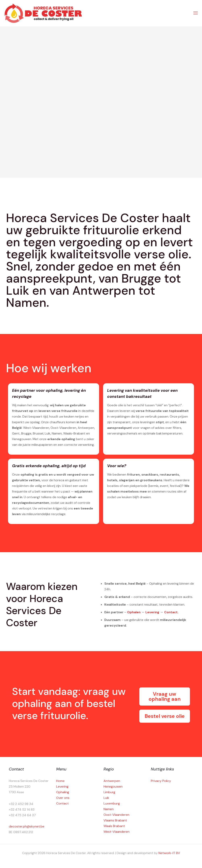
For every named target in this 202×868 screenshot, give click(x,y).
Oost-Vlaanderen (116, 815)
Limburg (109, 792)
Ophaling (63, 792)
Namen (109, 809)
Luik (106, 798)
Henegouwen (113, 786)
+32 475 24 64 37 (22, 815)
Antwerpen (112, 781)
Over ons (63, 798)
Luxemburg (112, 803)
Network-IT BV (169, 853)
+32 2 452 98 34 (21, 804)
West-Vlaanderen (117, 832)
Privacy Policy (161, 781)
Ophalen (134, 612)
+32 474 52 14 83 (22, 809)
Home (60, 781)
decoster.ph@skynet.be (27, 826)
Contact (171, 612)
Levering (152, 612)
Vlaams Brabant (115, 820)
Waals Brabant (114, 826)
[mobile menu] (196, 13)
